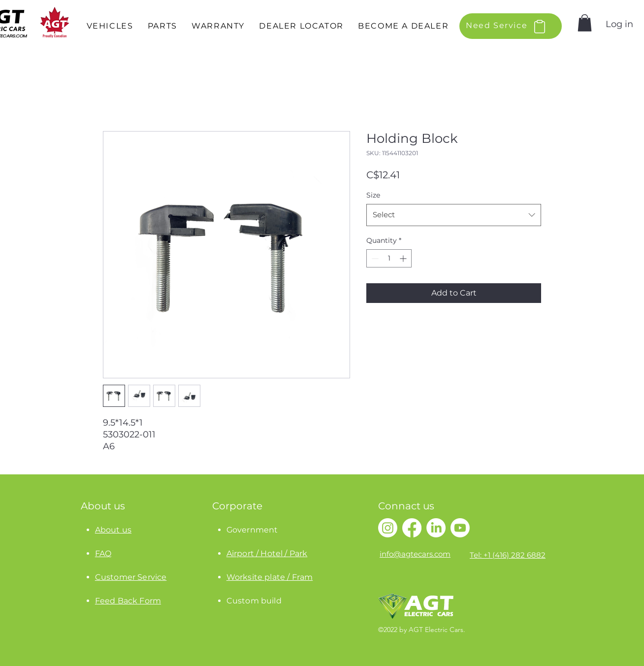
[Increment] (404, 258)
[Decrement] (374, 258)
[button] (110, 26)
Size (373, 195)
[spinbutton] (389, 258)
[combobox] (454, 215)
